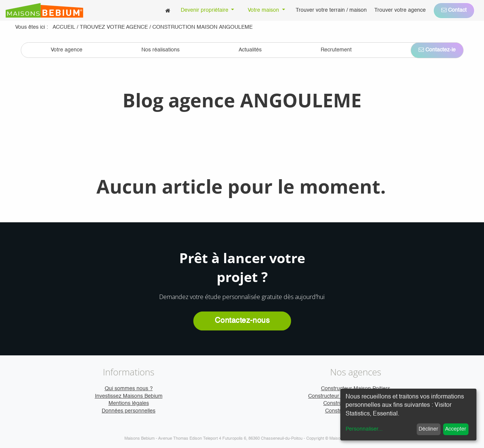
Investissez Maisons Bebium (129, 396)
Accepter (456, 429)
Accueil (64, 27)
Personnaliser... (364, 429)
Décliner (428, 429)
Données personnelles (129, 411)
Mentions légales (129, 403)
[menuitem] (168, 10)
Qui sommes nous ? (129, 389)
